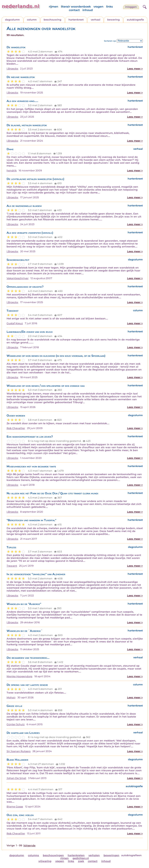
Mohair (11, 697)
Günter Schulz (16, 724)
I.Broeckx (12, 69)
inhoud (88, 10)
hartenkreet (76, 20)
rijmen (54, 7)
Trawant (12, 566)
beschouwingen (53, 855)
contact (74, 10)
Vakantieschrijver (18, 278)
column (32, 20)
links (109, 7)
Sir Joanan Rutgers (19, 751)
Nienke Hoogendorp (19, 676)
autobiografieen (131, 855)
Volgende (29, 845)
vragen (98, 7)
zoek (81, 861)
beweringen (111, 855)
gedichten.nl (81, 858)
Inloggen (131, 7)
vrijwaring (45, 861)
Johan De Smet (16, 778)
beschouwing (52, 20)
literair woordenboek (76, 7)
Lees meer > (135, 69)
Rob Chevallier (16, 428)
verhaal (96, 20)
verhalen (94, 855)
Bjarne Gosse (15, 807)
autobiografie (135, 20)
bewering (113, 20)
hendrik (12, 171)
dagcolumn (12, 20)
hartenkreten (76, 855)
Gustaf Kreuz (15, 323)
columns (33, 855)
